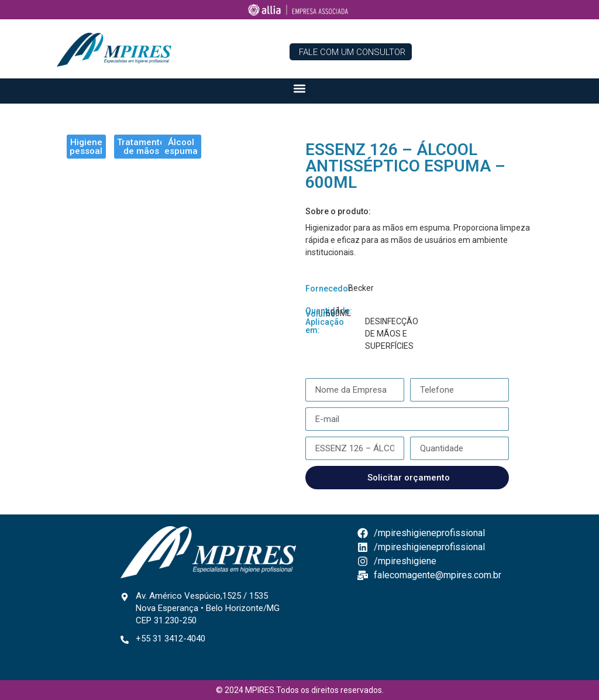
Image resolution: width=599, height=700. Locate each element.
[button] (300, 88)
